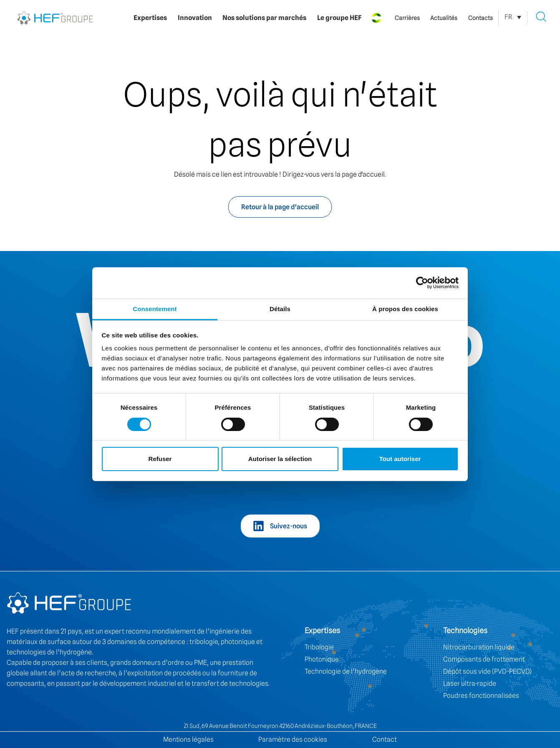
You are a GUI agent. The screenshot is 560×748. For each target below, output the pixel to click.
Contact (385, 739)
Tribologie (319, 647)
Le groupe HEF (339, 18)
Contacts (481, 18)
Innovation (195, 18)
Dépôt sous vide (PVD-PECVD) (487, 671)
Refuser (160, 459)
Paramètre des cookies (293, 739)
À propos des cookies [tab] (405, 309)
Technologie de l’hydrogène (346, 671)
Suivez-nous (289, 526)
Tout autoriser (400, 459)
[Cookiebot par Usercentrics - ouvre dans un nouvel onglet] (422, 283)
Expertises (150, 18)
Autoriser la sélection (280, 459)
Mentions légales (188, 739)
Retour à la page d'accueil (280, 207)
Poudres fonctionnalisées (481, 696)
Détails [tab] (280, 309)
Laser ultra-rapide (470, 683)
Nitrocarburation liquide (479, 647)
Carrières (407, 18)
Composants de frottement (484, 659)
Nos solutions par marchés (264, 18)
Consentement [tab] (155, 309)
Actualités (444, 18)
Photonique (322, 659)
